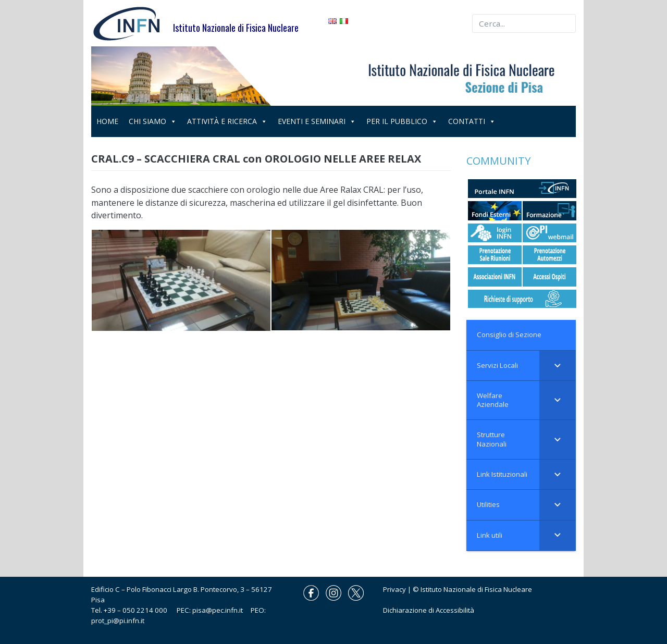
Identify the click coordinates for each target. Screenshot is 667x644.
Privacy (394, 589)
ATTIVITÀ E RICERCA (227, 121)
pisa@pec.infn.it (221, 610)
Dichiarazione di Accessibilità (429, 610)
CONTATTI (472, 121)
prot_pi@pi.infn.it (118, 621)
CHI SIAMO (153, 121)
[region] (333, 76)
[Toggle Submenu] (558, 366)
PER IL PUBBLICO (402, 121)
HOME (107, 121)
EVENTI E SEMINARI (317, 121)
